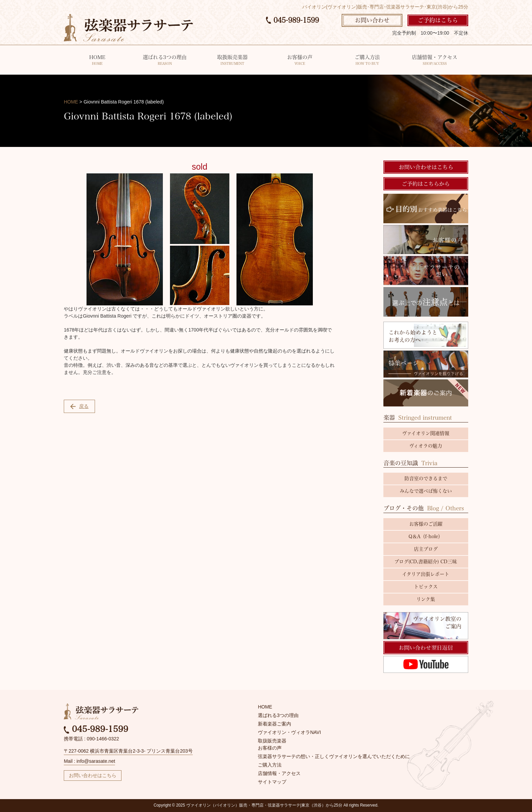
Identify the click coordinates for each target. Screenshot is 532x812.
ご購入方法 (367, 61)
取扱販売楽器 (232, 61)
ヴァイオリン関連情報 (426, 433)
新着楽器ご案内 (274, 724)
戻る (79, 406)
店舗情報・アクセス (434, 61)
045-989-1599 (292, 20)
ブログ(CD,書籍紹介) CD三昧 (426, 562)
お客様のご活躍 (426, 524)
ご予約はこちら (438, 20)
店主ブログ (426, 549)
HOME (97, 61)
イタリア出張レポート (426, 574)
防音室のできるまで (426, 478)
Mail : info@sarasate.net (89, 761)
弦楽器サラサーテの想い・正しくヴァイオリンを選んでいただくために (334, 756)
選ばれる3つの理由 (165, 61)
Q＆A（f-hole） (426, 536)
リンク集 (426, 599)
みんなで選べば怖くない (426, 491)
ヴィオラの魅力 (426, 446)
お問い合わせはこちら (93, 775)
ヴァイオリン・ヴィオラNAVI (289, 732)
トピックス (426, 587)
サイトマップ (272, 782)
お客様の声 (300, 61)
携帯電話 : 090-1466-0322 (91, 739)
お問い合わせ (372, 20)
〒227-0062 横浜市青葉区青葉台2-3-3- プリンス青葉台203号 (128, 751)
